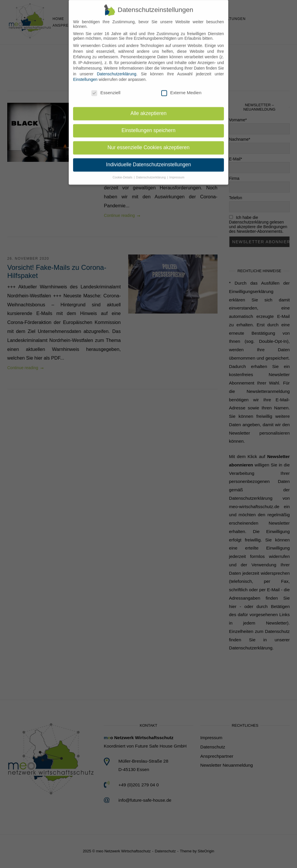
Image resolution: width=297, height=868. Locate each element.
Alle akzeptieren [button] (149, 109)
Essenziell (106, 89)
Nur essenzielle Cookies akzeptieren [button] (148, 143)
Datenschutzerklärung (117, 69)
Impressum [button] (177, 173)
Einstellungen (85, 75)
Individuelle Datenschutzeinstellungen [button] (149, 160)
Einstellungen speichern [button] (148, 126)
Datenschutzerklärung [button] (151, 173)
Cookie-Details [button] (123, 173)
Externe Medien (181, 89)
